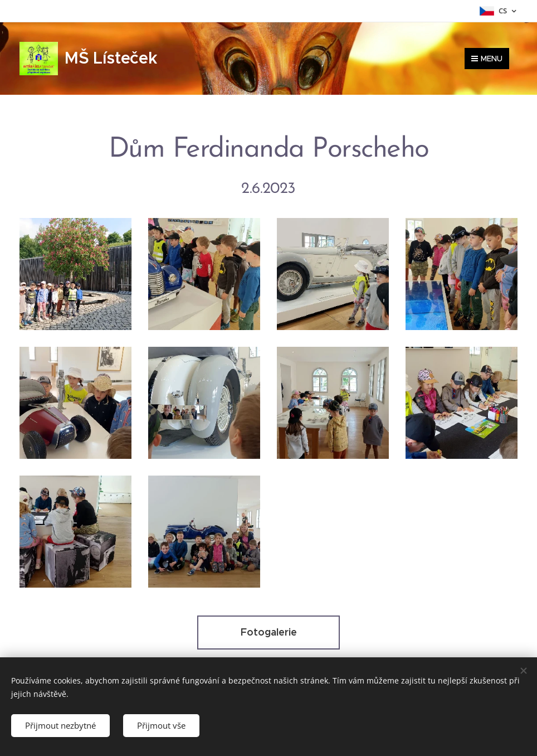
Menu (487, 59)
